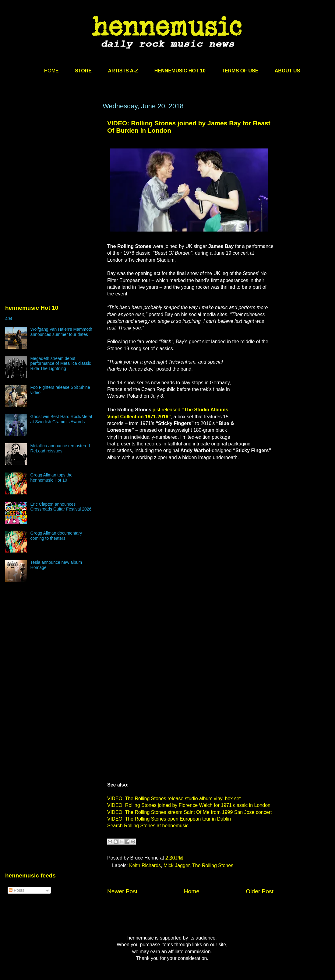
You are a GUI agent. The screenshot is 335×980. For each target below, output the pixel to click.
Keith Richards (145, 865)
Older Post (260, 891)
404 (9, 319)
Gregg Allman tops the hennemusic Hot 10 (52, 478)
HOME (51, 71)
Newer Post (122, 891)
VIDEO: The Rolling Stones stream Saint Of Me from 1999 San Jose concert (189, 812)
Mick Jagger (176, 865)
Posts (17, 890)
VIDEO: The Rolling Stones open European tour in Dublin (169, 819)
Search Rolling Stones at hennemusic (148, 826)
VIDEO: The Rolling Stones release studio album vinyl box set (174, 799)
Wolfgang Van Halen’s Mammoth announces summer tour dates (61, 332)
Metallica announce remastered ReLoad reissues (60, 448)
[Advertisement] (51, 160)
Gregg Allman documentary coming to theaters (56, 536)
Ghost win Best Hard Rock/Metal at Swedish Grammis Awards (61, 419)
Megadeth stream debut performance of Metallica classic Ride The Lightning (61, 364)
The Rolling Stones (213, 865)
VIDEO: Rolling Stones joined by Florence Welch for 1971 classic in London (189, 805)
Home (192, 891)
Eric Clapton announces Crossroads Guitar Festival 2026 (61, 507)
